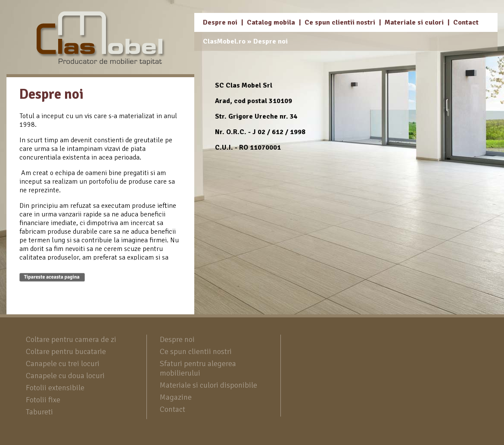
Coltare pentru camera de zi (71, 339)
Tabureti (39, 412)
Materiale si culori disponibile (208, 385)
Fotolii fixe (43, 400)
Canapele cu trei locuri (63, 364)
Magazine (176, 397)
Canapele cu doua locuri (65, 376)
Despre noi (220, 22)
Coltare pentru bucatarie (66, 351)
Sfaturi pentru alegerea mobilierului (198, 368)
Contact (466, 22)
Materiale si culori (414, 22)
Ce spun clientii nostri (340, 22)
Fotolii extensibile (55, 388)
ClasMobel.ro (224, 41)
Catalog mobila (271, 22)
